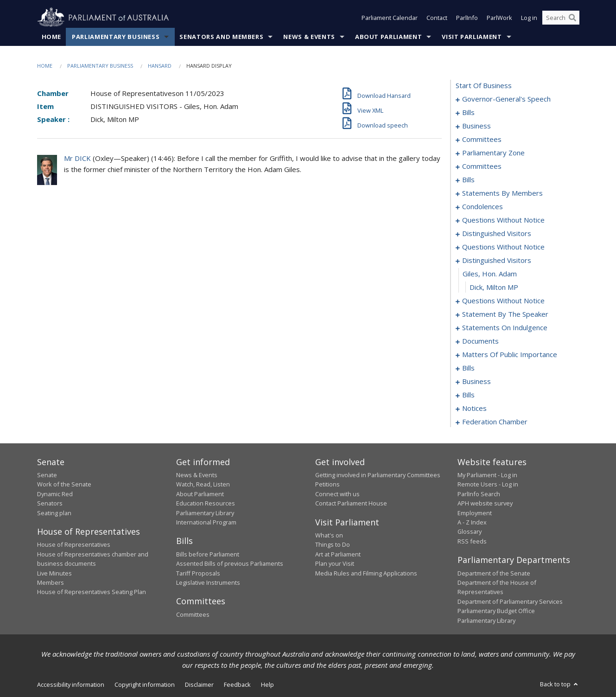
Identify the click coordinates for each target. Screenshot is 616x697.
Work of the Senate (64, 484)
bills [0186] (468, 395)
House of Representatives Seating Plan (92, 592)
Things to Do (333, 544)
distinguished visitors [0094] (497, 233)
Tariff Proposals (198, 573)
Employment (475, 513)
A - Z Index (472, 522)
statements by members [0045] (502, 193)
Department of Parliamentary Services (510, 601)
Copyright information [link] (145, 684)
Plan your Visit (335, 563)
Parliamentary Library (205, 513)
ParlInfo (467, 18)
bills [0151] (468, 368)
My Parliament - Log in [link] (487, 475)
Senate (47, 475)
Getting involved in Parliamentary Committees (378, 475)
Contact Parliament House (351, 503)
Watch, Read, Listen (203, 484)
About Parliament (388, 37)
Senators (50, 503)
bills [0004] (468, 112)
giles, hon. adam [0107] (490, 274)
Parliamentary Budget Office (496, 611)
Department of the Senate (494, 573)
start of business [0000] (484, 85)
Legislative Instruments (208, 582)
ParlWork (499, 18)
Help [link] (267, 684)
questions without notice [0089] (503, 220)
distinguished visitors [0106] (497, 260)
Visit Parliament (472, 37)
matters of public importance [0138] (510, 354)
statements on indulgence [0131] (505, 327)
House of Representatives (74, 544)
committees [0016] (482, 139)
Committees (193, 614)
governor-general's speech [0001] (506, 99)
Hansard (160, 66)
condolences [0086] (483, 206)
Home (52, 37)
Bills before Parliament (208, 554)
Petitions (327, 484)
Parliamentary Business (116, 37)
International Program (206, 522)
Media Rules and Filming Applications (366, 573)
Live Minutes (54, 573)
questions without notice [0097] (503, 247)
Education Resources (206, 503)
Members (51, 582)
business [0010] (476, 126)
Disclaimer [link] (199, 684)
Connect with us (337, 494)
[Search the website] (561, 18)
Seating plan (54, 513)
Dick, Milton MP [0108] (494, 287)
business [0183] (476, 381)
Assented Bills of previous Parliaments (230, 563)
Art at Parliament (338, 554)
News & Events (309, 37)
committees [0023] (482, 166)
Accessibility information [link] (71, 684)
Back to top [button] (560, 684)
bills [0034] (468, 179)
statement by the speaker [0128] (505, 314)
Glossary (470, 531)
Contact (437, 18)
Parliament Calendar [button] (390, 18)
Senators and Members (221, 37)
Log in (529, 18)
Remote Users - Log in (488, 484)
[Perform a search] (572, 18)
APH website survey (485, 503)
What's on (329, 535)
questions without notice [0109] (503, 301)
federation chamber (495, 422)
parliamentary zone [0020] (493, 153)
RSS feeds (472, 541)
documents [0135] (480, 341)
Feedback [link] (237, 684)
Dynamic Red (55, 494)
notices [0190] (474, 408)
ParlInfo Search (479, 494)
